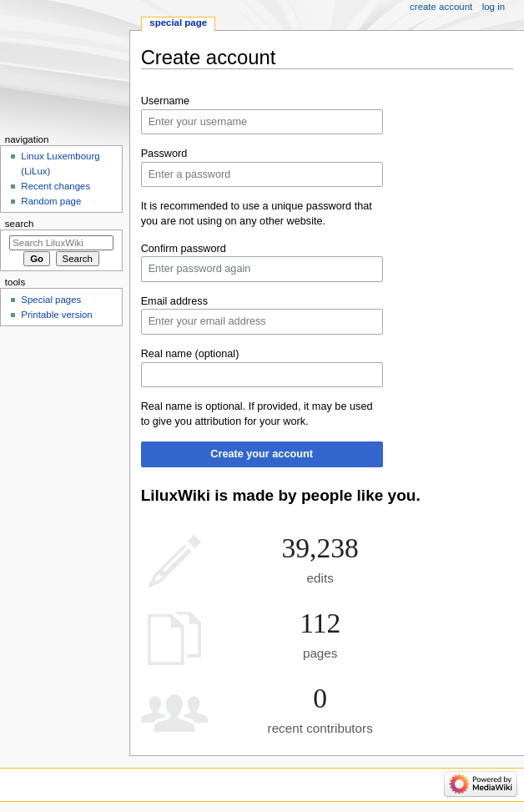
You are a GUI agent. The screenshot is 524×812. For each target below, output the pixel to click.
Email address (174, 301)
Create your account (262, 454)
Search (20, 224)
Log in (494, 7)
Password (164, 154)
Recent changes (55, 186)
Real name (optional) (190, 354)
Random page (51, 201)
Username (166, 101)
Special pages (51, 300)
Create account (441, 7)
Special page (178, 23)
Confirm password (184, 249)
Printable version (56, 315)
